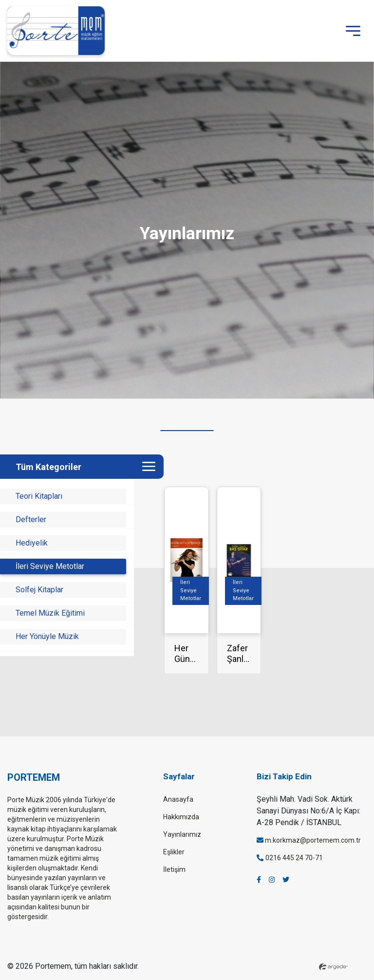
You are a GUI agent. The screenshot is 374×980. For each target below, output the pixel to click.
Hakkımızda (181, 817)
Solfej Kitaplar (39, 590)
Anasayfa (178, 799)
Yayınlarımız (182, 834)
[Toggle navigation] (353, 31)
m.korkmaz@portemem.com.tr (309, 840)
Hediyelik (32, 543)
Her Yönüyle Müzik (47, 636)
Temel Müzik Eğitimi (50, 613)
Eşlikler (174, 852)
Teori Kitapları (39, 496)
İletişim (174, 869)
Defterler (31, 519)
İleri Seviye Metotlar (50, 566)
